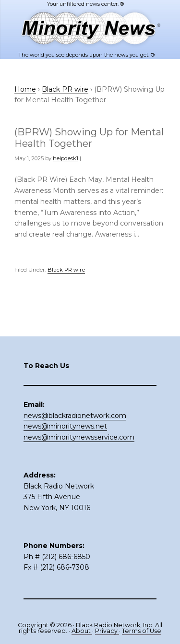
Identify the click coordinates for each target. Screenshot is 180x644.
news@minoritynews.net (65, 426)
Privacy (107, 631)
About (82, 631)
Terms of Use (142, 631)
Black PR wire (66, 270)
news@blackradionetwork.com (75, 416)
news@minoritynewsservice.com (79, 437)
